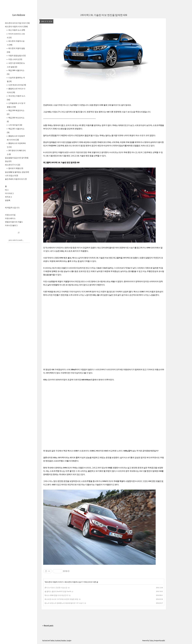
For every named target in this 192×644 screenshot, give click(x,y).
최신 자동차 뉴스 (16, 30)
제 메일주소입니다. (12, 208)
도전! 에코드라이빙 (17, 85)
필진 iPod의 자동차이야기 (16, 179)
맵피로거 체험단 (16, 168)
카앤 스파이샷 (15, 59)
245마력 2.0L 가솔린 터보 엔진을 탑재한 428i (104, 15)
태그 (7, 190)
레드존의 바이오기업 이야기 (17, 23)
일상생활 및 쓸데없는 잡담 (17, 172)
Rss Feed (45, 641)
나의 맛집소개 (11, 176)
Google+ (69, 641)
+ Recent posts (48, 626)
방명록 (8, 200)
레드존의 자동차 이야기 (16, 27)
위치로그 (8, 197)
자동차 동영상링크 (17, 56)
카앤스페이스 (10, 218)
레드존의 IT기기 (13, 165)
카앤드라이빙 (10, 215)
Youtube (64, 641)
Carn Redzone (19, 15)
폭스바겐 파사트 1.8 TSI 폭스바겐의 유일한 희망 (61, 599)
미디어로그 (9, 193)
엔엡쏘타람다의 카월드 (14, 222)
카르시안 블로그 (11, 225)
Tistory (151, 641)
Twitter (52, 641)
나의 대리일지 (15, 125)
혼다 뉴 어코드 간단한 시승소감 (56, 588)
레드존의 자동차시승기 (74, 582)
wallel (163, 641)
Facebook (58, 641)
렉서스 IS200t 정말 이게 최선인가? (56, 595)
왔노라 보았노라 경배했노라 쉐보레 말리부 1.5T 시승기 (64, 603)
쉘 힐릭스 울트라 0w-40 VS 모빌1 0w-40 (58, 591)
